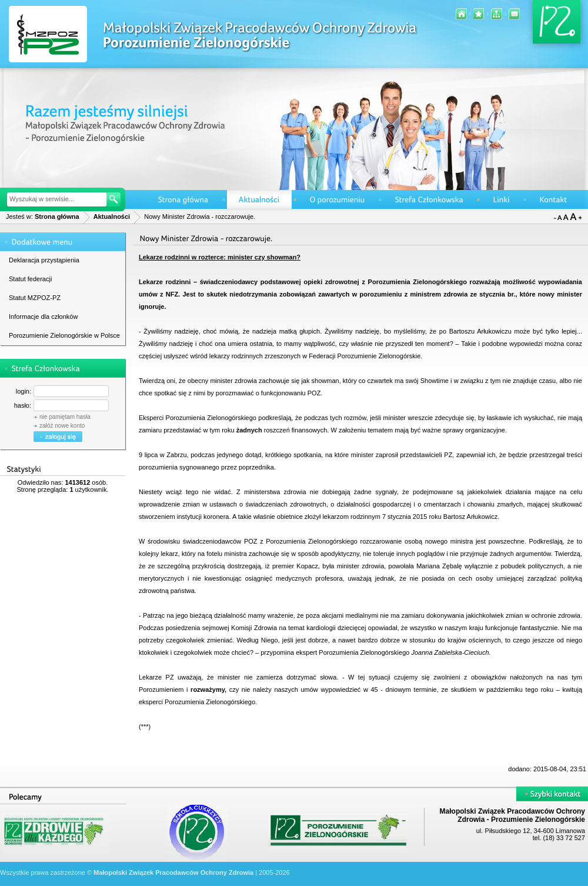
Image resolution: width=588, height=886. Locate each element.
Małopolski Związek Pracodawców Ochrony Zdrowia (173, 872)
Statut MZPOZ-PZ (35, 298)
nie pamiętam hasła (65, 417)
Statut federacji (30, 279)
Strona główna (57, 216)
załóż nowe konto (62, 426)
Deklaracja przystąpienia (44, 260)
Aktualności (112, 216)
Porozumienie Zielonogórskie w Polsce (64, 335)
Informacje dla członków (43, 317)
